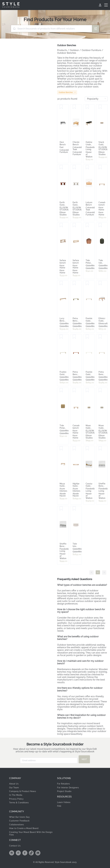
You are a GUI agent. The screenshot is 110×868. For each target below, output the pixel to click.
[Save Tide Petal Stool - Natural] (61, 390)
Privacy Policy (16, 799)
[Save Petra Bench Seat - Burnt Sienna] (74, 337)
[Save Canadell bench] (100, 167)
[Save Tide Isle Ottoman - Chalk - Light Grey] (74, 509)
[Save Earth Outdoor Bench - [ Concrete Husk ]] (74, 167)
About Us (14, 784)
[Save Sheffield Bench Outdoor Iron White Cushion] (100, 448)
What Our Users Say (19, 817)
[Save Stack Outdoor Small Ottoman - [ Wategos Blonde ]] (100, 107)
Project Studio (64, 791)
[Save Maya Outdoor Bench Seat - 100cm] (61, 448)
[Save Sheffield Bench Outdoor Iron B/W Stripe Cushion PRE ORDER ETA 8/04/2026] (61, 509)
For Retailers (64, 784)
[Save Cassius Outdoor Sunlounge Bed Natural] (87, 448)
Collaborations (16, 825)
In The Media (16, 795)
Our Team (14, 788)
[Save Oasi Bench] (61, 107)
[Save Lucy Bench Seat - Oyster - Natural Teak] (61, 283)
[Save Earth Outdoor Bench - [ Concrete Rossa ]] (61, 167)
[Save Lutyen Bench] (87, 167)
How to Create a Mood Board (24, 828)
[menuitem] (100, 5)
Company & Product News (23, 791)
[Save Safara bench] (61, 225)
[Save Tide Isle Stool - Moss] (100, 225)
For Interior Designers (68, 788)
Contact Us (15, 846)
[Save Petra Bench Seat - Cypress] (74, 283)
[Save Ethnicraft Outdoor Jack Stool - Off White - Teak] (100, 283)
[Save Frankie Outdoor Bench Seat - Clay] (87, 283)
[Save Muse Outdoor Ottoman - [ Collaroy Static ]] (100, 390)
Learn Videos (64, 802)
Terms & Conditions (19, 803)
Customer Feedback (19, 821)
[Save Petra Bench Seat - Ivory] (100, 337)
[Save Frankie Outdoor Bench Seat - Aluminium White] (87, 337)
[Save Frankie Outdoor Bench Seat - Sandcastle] (61, 337)
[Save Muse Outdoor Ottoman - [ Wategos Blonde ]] (87, 390)
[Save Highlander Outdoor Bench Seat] (74, 448)
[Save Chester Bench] (74, 107)
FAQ (59, 806)
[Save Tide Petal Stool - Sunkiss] (87, 225)
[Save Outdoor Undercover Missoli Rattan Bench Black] (87, 107)
